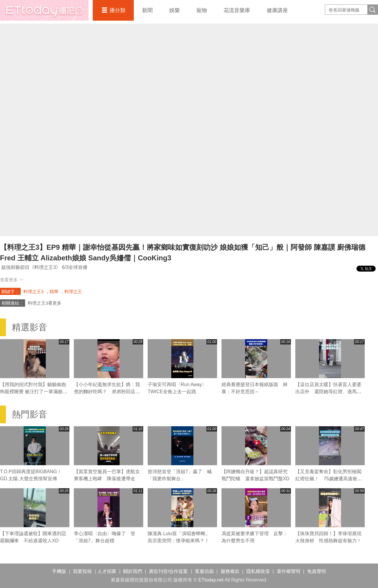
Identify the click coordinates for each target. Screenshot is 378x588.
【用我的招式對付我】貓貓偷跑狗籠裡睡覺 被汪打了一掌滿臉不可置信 (34, 392)
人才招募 (107, 571)
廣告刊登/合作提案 (168, 571)
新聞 (147, 10)
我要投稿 (82, 571)
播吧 (44, 10)
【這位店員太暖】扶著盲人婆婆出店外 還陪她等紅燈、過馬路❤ (328, 392)
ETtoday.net (211, 580)
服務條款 (230, 571)
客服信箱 (204, 571)
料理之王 (73, 291)
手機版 (59, 571)
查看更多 (12, 280)
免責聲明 (317, 571)
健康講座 (277, 10)
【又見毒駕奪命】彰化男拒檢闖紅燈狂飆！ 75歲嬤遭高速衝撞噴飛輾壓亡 (329, 479)
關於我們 (133, 571)
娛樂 (175, 10)
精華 (54, 291)
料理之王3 (33, 291)
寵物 (202, 10)
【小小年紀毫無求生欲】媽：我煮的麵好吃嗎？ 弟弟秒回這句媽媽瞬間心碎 (107, 392)
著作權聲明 (289, 571)
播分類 (118, 10)
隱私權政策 (258, 571)
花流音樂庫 (237, 10)
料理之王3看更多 (44, 303)
